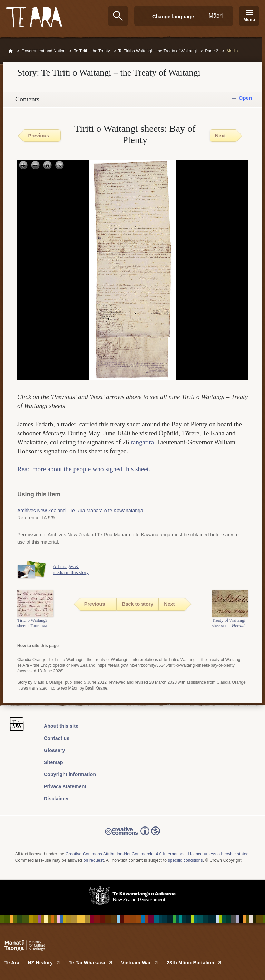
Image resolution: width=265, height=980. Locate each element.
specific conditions (185, 860)
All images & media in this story (71, 570)
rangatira (143, 442)
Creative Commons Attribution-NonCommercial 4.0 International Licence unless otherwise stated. (158, 854)
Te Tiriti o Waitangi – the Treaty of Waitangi (158, 51)
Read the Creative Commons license (132, 836)
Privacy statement (65, 786)
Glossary (55, 750)
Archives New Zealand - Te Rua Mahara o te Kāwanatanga (80, 511)
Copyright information (70, 774)
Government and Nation (43, 51)
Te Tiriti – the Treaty (92, 51)
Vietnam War (140, 963)
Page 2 (212, 51)
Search (118, 16)
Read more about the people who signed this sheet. (84, 469)
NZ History (44, 963)
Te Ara (12, 963)
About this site (61, 726)
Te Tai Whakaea (91, 963)
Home (11, 51)
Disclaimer (56, 799)
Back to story (138, 604)
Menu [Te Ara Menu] (249, 19)
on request (94, 860)
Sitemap (53, 762)
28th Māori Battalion (194, 963)
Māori (216, 16)
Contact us (57, 738)
